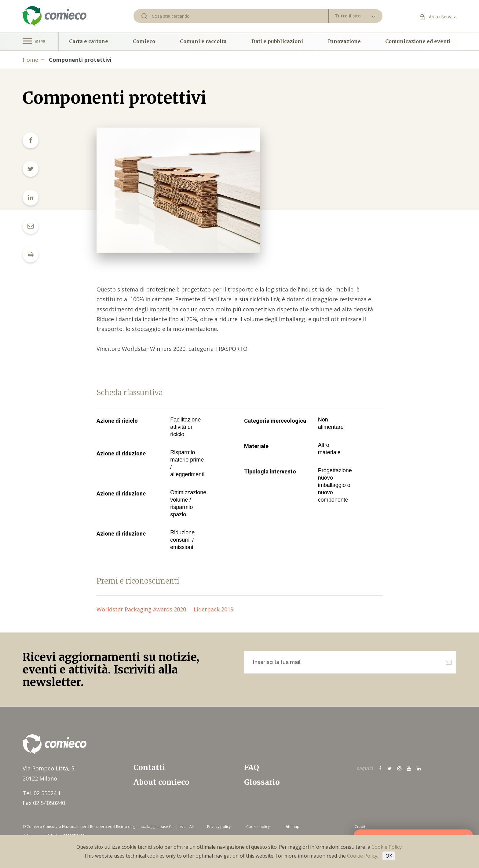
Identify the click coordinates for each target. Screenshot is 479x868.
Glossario (262, 782)
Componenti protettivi (80, 60)
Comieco (144, 41)
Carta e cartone (89, 41)
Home (30, 60)
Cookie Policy (387, 847)
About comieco (161, 782)
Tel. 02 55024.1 (42, 793)
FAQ (252, 768)
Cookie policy (258, 827)
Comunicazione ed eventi (418, 41)
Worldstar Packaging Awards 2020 (145, 609)
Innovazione (344, 41)
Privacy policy (219, 827)
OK (389, 856)
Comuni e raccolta (203, 41)
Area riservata (438, 17)
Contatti (149, 768)
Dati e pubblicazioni (277, 41)
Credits (361, 827)
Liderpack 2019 (217, 609)
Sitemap (292, 827)
